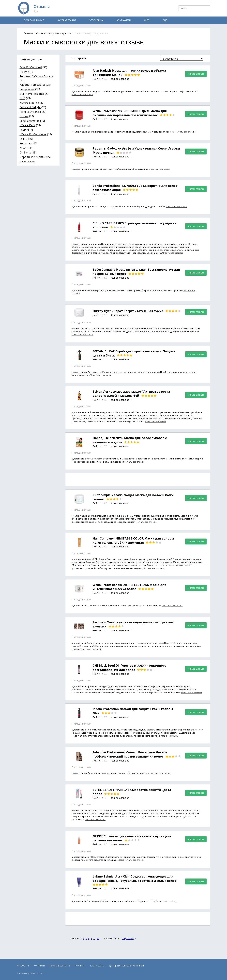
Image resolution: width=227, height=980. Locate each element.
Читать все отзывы (82, 94)
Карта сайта (97, 966)
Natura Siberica (29, 103)
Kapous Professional (32, 85)
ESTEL (23, 139)
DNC (23, 98)
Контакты (39, 966)
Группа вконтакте (60, 966)
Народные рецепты (32, 157)
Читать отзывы (196, 74)
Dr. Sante (25, 152)
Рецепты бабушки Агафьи (36, 76)
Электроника (96, 20)
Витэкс (24, 116)
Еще (165, 20)
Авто (147, 20)
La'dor (24, 130)
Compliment (27, 89)
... (94, 938)
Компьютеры (124, 20)
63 (98, 938)
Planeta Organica (30, 112)
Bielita (23, 72)
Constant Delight (30, 107)
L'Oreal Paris (28, 125)
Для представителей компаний (126, 966)
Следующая (128, 938)
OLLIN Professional (32, 94)
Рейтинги (80, 966)
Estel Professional (31, 67)
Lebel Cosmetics (30, 121)
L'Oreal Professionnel (33, 134)
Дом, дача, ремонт (34, 20)
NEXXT (24, 148)
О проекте (23, 966)
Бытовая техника (67, 20)
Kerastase (26, 143)
